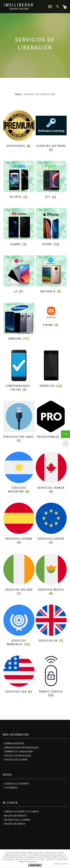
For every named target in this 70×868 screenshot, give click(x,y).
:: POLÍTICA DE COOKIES (15, 760)
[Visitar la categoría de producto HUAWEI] (19, 228)
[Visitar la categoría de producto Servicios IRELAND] (19, 575)
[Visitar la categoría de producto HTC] (51, 180)
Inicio (18, 94)
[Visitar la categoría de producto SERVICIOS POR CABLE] (19, 422)
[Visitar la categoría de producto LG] (19, 275)
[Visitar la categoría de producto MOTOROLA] (51, 275)
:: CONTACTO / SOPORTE (16, 784)
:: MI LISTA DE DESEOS (14, 824)
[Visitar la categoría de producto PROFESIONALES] (51, 420)
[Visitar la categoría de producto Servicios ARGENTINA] (19, 473)
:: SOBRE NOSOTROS (13, 743)
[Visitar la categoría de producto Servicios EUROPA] (51, 524)
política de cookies (36, 859)
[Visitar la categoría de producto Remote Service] (51, 677)
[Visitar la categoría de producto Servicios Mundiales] (19, 626)
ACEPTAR (35, 865)
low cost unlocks (19, 9)
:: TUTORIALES (10, 788)
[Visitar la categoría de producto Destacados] (19, 129)
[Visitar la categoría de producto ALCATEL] (19, 180)
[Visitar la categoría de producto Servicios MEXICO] (51, 575)
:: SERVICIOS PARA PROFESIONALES (21, 748)
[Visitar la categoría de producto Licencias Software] (51, 131)
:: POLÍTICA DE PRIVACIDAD (17, 756)
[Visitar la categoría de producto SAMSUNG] (19, 322)
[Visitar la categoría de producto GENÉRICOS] (51, 369)
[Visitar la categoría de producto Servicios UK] (51, 624)
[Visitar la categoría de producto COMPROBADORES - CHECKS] (19, 371)
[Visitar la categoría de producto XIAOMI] (51, 315)
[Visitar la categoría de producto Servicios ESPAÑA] (19, 524)
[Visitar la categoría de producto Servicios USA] (19, 675)
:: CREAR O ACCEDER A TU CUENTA (21, 811)
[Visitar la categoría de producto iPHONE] (51, 228)
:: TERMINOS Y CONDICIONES (18, 752)
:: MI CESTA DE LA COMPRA (17, 820)
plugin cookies (61, 864)
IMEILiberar (19, 5)
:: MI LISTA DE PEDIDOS (15, 816)
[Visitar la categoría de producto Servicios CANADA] (51, 473)
